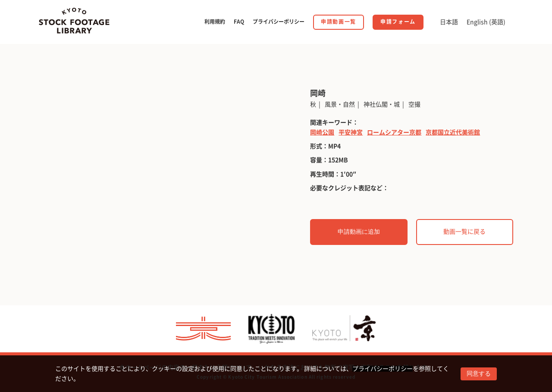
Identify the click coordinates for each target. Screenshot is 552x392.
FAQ (239, 22)
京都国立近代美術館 (453, 132)
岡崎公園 (322, 132)
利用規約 (215, 22)
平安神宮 (351, 132)
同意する (479, 373)
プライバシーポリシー (383, 369)
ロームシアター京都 (394, 132)
